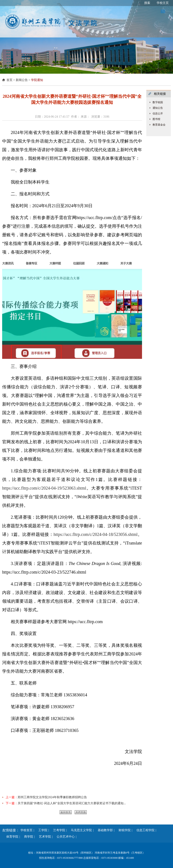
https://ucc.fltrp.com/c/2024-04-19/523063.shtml (44, 488)
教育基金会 (159, 125)
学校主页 (163, 3)
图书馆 (156, 119)
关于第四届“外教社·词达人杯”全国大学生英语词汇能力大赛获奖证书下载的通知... (72, 803)
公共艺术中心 (64, 837)
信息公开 (158, 114)
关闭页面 (81, 812)
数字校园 (158, 102)
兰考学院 (58, 830)
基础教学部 (104, 830)
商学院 (27, 837)
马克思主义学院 (80, 830)
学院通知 (37, 80)
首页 (9, 80)
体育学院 (11, 837)
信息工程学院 (144, 830)
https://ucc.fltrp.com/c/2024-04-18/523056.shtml (96, 534)
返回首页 (66, 812)
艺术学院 (43, 837)
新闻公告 (22, 80)
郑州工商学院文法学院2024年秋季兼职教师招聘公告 (52, 797)
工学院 (41, 830)
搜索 (147, 3)
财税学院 (123, 830)
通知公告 (158, 108)
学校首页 (26, 830)
